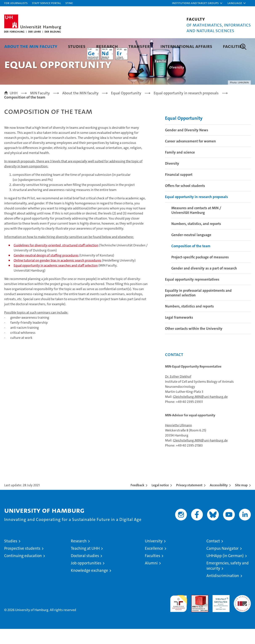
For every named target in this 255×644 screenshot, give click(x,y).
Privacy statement (189, 500)
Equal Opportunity (184, 133)
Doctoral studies (85, 571)
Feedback (137, 500)
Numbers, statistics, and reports (196, 239)
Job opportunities (86, 578)
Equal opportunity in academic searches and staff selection (56, 281)
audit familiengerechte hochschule (179, 617)
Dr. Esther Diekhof (178, 392)
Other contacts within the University (194, 344)
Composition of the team (191, 261)
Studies (77, 46)
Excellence (154, 563)
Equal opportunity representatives (192, 294)
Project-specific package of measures (200, 272)
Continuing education (23, 571)
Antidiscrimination (223, 591)
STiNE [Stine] (69, 3)
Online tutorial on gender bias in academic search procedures (57, 275)
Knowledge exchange (89, 586)
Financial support (179, 190)
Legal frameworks (179, 333)
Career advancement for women (190, 156)
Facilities (234, 46)
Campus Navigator (223, 563)
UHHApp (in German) (225, 571)
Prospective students (22, 563)
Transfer (139, 46)
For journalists (16, 3)
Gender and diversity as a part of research (204, 283)
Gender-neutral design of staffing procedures (46, 270)
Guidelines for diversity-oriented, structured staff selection (56, 260)
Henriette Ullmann (178, 440)
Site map (241, 500)
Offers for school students (185, 201)
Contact (213, 556)
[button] (197, 3)
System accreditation (242, 615)
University (154, 556)
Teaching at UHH (85, 563)
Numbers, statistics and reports (189, 321)
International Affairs (186, 46)
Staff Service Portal (46, 3)
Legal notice (160, 500)
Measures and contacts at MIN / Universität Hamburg (196, 225)
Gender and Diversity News (187, 145)
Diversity (172, 179)
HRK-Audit (220, 612)
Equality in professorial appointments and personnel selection (198, 308)
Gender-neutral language (191, 250)
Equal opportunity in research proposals (196, 212)
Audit (195, 612)
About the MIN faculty (31, 46)
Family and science (180, 167)
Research (107, 46)
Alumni (151, 578)
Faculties (153, 571)
